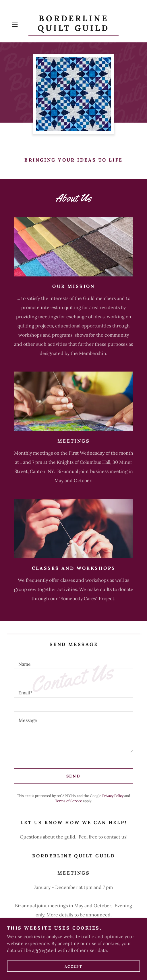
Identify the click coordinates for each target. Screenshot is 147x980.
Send (74, 776)
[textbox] (73, 661)
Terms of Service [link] (69, 801)
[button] (19, 25)
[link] (73, 25)
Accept (73, 966)
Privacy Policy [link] (113, 796)
